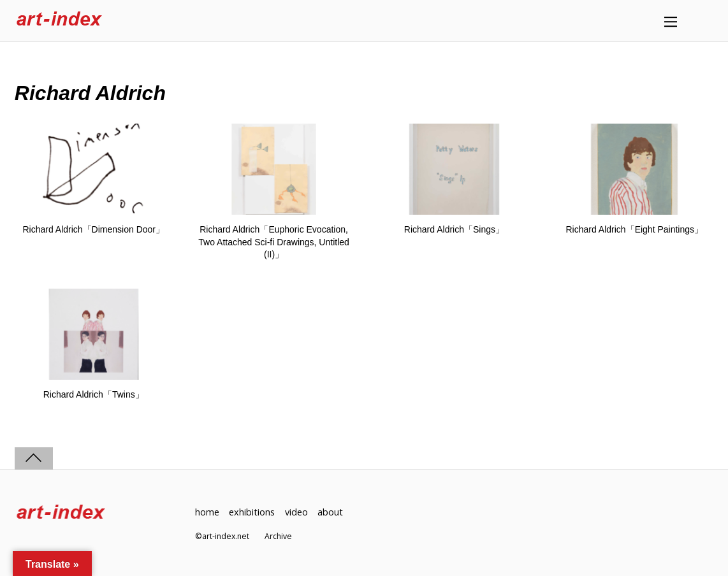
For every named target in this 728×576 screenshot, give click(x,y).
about (330, 512)
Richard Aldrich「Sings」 (454, 229)
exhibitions (252, 512)
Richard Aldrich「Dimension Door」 (93, 229)
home (207, 512)
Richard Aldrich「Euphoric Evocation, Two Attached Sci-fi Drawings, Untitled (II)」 (274, 242)
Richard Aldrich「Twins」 (94, 394)
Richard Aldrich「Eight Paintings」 (634, 229)
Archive (278, 536)
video (296, 512)
